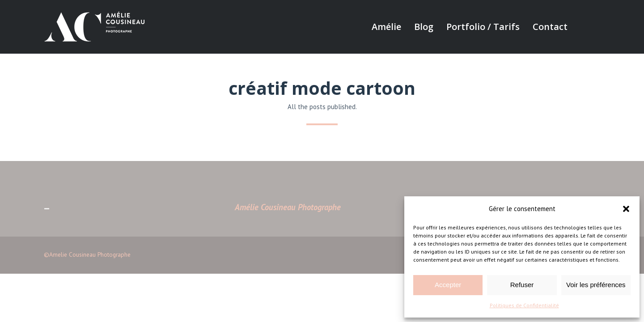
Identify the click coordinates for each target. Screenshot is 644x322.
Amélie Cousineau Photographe (288, 207)
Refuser (522, 285)
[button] (626, 209)
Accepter (448, 285)
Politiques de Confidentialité (524, 305)
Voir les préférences (596, 285)
